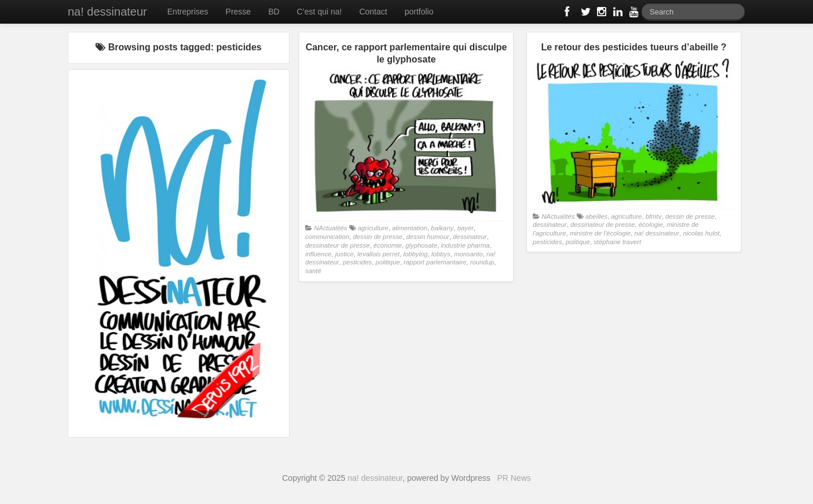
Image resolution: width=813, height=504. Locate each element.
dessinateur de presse (337, 245)
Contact (373, 12)
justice (345, 254)
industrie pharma (465, 245)
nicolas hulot (701, 233)
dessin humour (427, 237)
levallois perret (378, 254)
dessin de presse (378, 237)
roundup (482, 262)
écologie (651, 225)
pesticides (357, 262)
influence (318, 254)
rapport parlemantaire (435, 262)
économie (388, 245)
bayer (466, 228)
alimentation (410, 228)
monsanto (468, 254)
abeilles (596, 216)
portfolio (419, 12)
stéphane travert (617, 242)
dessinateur (470, 237)
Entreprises (188, 12)
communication (327, 237)
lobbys (441, 254)
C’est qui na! (320, 12)
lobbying (415, 254)
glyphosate (421, 245)
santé (313, 271)
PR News (514, 478)
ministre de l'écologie (600, 233)
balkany (442, 228)
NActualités (330, 228)
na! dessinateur (107, 12)
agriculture (373, 228)
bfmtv (654, 216)
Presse (239, 12)
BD (274, 12)
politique (388, 262)
